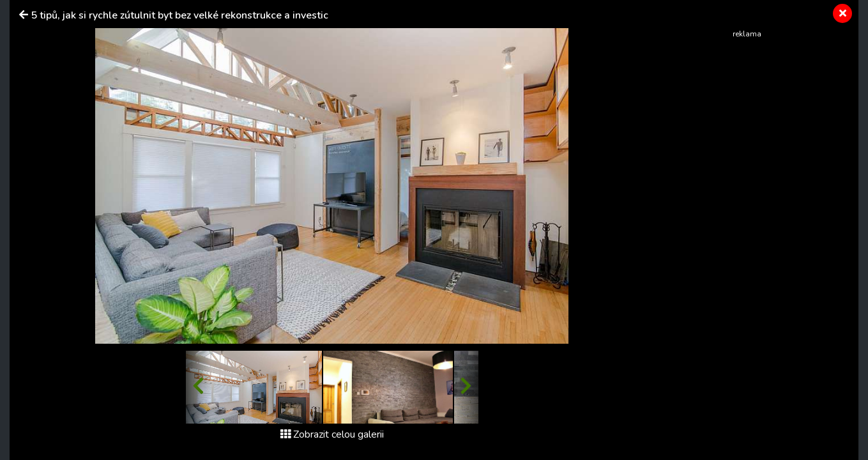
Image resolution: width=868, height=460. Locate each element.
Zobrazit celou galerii (332, 434)
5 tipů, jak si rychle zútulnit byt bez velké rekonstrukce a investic (179, 15)
